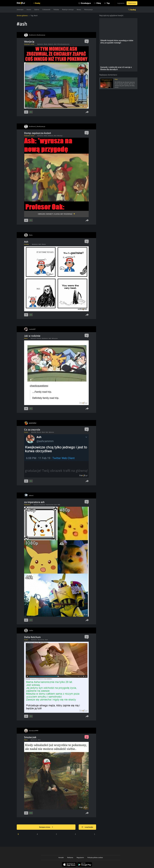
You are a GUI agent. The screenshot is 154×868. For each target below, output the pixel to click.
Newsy (79, 10)
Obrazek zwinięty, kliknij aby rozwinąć (55, 214)
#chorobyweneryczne (63, 44)
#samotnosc (41, 640)
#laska (46, 44)
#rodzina (39, 338)
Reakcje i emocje (68, 10)
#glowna (51, 432)
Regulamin (80, 858)
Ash (26, 242)
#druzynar (55, 338)
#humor (39, 432)
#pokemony (34, 740)
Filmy (99, 3)
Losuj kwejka (87, 827)
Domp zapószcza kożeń (38, 133)
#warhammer (50, 505)
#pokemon (40, 44)
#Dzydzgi (60, 136)
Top (108, 3)
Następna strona (46, 827)
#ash (55, 44)
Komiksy (26, 244)
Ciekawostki (46, 10)
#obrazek (33, 338)
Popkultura (27, 505)
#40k (59, 505)
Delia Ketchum (32, 637)
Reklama (70, 858)
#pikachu (51, 44)
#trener (44, 244)
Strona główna (22, 15)
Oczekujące (86, 3)
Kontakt (61, 858)
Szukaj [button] (133, 10)
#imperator (43, 505)
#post (44, 432)
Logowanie (121, 3)
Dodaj (38, 3)
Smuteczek (30, 737)
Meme (26, 338)
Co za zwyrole (32, 430)
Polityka (56, 10)
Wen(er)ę (29, 42)
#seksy (46, 136)
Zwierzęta (20, 10)
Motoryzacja (88, 10)
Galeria (37, 10)
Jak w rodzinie (32, 336)
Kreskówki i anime (29, 44)
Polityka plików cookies (95, 858)
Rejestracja (132, 3)
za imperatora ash (34, 502)
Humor (29, 10)
